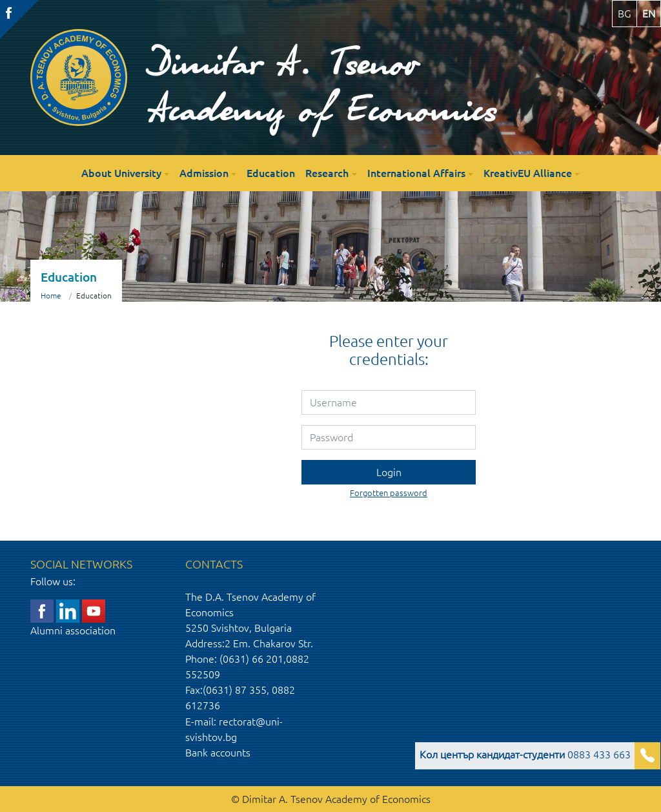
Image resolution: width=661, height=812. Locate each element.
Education (271, 173)
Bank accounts (218, 753)
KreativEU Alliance (528, 173)
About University (121, 173)
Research (327, 173)
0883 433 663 (525, 755)
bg (625, 14)
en (649, 14)
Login (389, 472)
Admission (204, 173)
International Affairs (416, 173)
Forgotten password (389, 493)
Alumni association (73, 630)
